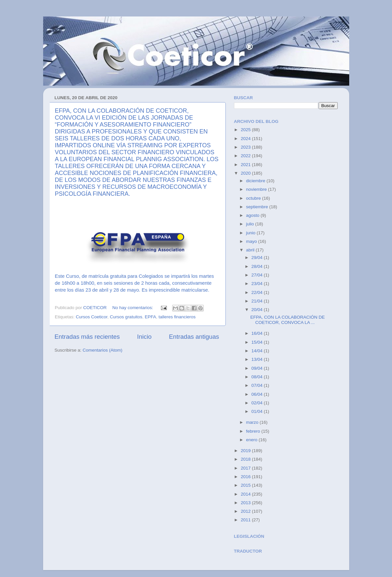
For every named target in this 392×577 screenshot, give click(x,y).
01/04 (258, 411)
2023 (246, 147)
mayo (252, 241)
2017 (246, 468)
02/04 (258, 403)
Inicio (144, 337)
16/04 (258, 333)
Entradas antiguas (194, 337)
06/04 (258, 394)
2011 (246, 520)
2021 (246, 165)
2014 (246, 494)
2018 (246, 459)
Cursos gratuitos (126, 317)
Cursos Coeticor (91, 317)
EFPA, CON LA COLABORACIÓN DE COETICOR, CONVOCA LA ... (287, 320)
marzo (253, 422)
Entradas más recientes (87, 337)
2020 (246, 173)
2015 (246, 485)
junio (251, 233)
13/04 (258, 359)
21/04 (258, 301)
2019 (246, 451)
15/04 (258, 342)
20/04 (258, 310)
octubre (254, 198)
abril (251, 250)
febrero (254, 431)
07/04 (258, 385)
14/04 (258, 351)
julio (251, 224)
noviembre (257, 189)
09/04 (258, 368)
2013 (246, 503)
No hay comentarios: (133, 308)
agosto (253, 215)
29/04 (258, 258)
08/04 (258, 377)
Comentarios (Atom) (103, 350)
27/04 (258, 275)
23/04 (258, 284)
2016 (246, 477)
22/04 (258, 292)
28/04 (258, 266)
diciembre (256, 181)
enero (252, 440)
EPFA (151, 317)
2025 (246, 130)
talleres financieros (177, 317)
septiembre (258, 207)
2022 (246, 156)
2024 (246, 139)
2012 (246, 511)
